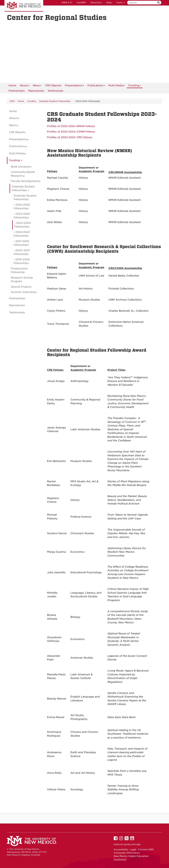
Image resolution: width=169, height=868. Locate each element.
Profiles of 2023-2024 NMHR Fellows (71, 126)
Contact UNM (146, 849)
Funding (135, 86)
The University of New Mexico (24, 6)
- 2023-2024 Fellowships (23, 225)
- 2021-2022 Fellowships (21, 243)
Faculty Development (25, 181)
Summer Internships (24, 292)
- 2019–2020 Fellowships (22, 261)
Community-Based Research (23, 174)
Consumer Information (127, 853)
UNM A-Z (67, 3)
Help (109, 3)
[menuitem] (12, 85)
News (37, 86)
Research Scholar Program (22, 280)
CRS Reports (53, 85)
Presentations (74, 86)
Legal (133, 849)
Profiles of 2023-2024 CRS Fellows (70, 137)
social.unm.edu (132, 844)
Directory (96, 3)
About (25, 86)
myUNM (81, 3)
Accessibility (121, 849)
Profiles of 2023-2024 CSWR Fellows (71, 132)
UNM (12, 101)
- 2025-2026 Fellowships (22, 207)
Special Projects (21, 287)
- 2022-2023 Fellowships (22, 234)
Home (12, 85)
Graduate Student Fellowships (55, 101)
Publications (96, 86)
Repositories (36, 91)
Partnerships (17, 91)
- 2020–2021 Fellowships (22, 252)
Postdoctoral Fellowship (19, 270)
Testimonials (55, 91)
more (121, 3)
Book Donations (21, 167)
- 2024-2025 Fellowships (22, 216)
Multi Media (117, 86)
